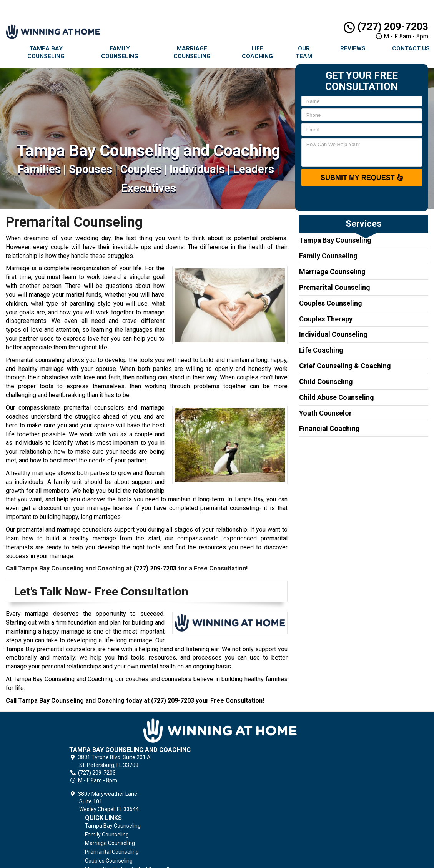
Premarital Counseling (335, 287)
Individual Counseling (333, 334)
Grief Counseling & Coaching (345, 366)
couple (144, 434)
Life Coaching (257, 52)
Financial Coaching (329, 428)
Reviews (353, 48)
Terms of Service (263, 809)
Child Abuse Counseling (337, 397)
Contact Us (255, 818)
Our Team (304, 52)
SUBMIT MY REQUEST (362, 177)
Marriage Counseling (192, 52)
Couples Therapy (326, 319)
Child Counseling (326, 382)
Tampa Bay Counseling (46, 52)
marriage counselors (85, 530)
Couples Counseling (331, 303)
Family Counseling (120, 52)
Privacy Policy (259, 800)
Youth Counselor (325, 413)
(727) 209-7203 (386, 27)
